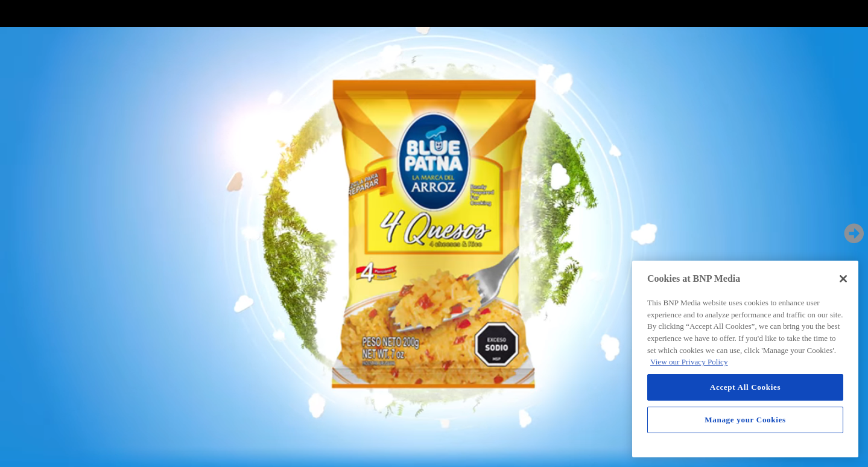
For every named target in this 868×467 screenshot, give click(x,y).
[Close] (843, 279)
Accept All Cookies (745, 387)
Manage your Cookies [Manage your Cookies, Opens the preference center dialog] (745, 420)
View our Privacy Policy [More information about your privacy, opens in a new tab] (689, 362)
